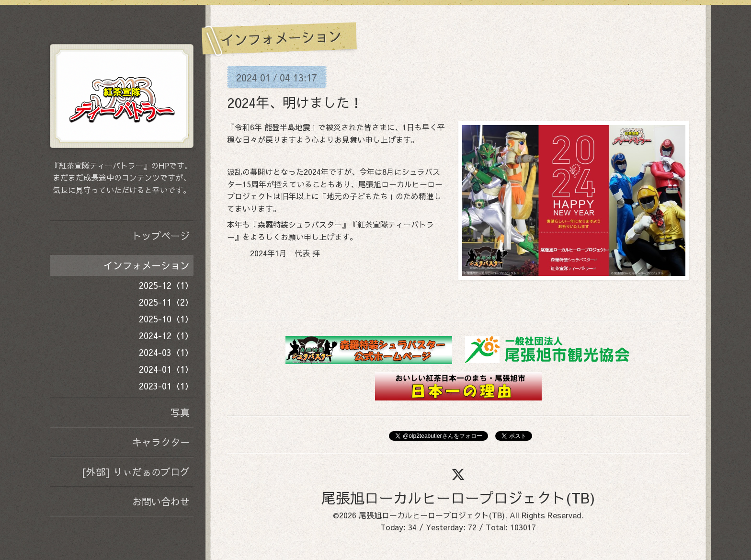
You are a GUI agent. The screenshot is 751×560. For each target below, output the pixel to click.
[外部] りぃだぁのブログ (136, 472)
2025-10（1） (166, 319)
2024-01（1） (166, 369)
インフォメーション (147, 265)
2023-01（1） (166, 386)
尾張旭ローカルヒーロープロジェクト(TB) (458, 497)
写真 (180, 412)
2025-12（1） (166, 285)
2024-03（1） (166, 352)
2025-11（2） (166, 302)
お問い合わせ (161, 501)
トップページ (161, 235)
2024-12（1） (166, 336)
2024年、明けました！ (295, 102)
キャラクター (161, 442)
